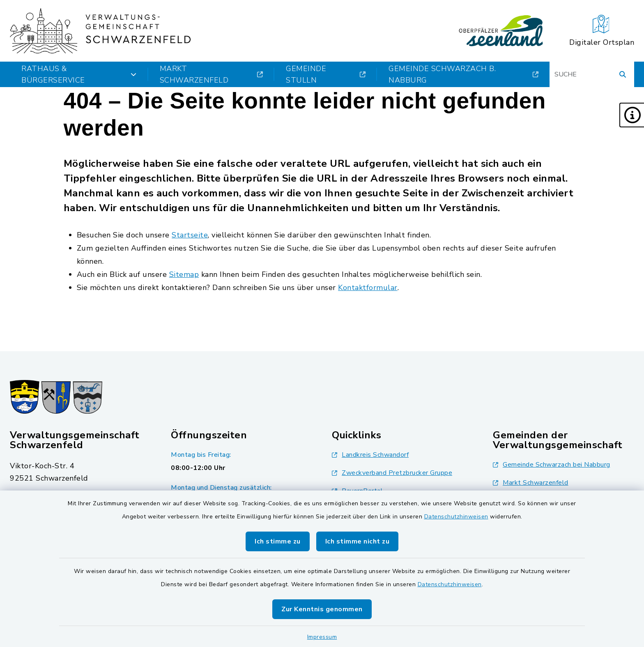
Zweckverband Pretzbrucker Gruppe (392, 473)
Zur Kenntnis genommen (322, 609)
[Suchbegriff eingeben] (592, 74)
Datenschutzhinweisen (456, 517)
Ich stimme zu (278, 541)
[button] (632, 115)
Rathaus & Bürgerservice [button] (79, 74)
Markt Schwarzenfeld (211, 74)
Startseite (190, 235)
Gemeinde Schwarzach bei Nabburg (552, 465)
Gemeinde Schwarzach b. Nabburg (463, 74)
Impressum (322, 637)
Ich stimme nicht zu (358, 541)
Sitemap (184, 274)
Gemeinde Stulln (326, 74)
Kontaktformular (368, 288)
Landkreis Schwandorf (370, 455)
